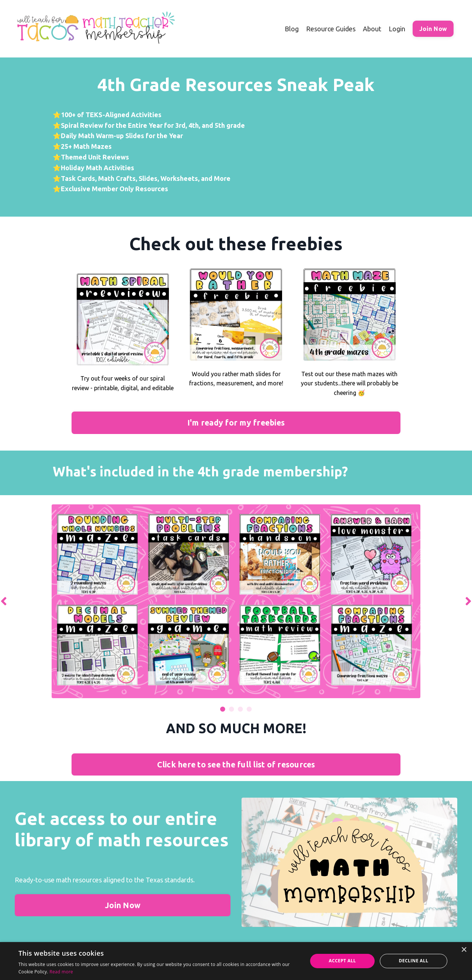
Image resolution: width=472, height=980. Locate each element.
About (372, 29)
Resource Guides (331, 29)
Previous (4, 601)
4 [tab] (249, 709)
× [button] (464, 950)
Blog (292, 29)
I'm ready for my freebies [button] (236, 423)
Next (468, 601)
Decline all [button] (414, 961)
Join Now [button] (433, 29)
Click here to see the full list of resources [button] (236, 764)
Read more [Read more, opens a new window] (61, 972)
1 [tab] (223, 709)
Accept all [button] (343, 961)
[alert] (236, 961)
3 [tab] (240, 709)
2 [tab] (232, 709)
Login (397, 29)
